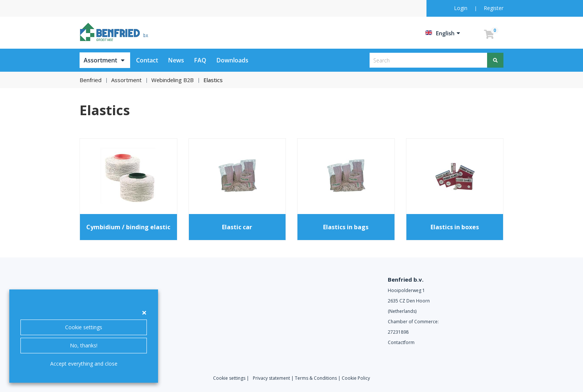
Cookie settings (84, 327)
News (176, 60)
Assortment (100, 60)
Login (461, 8)
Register (494, 8)
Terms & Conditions (316, 378)
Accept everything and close (84, 364)
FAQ (200, 60)
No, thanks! (84, 345)
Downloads (232, 60)
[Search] (495, 60)
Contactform (401, 342)
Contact (147, 60)
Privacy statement (271, 378)
